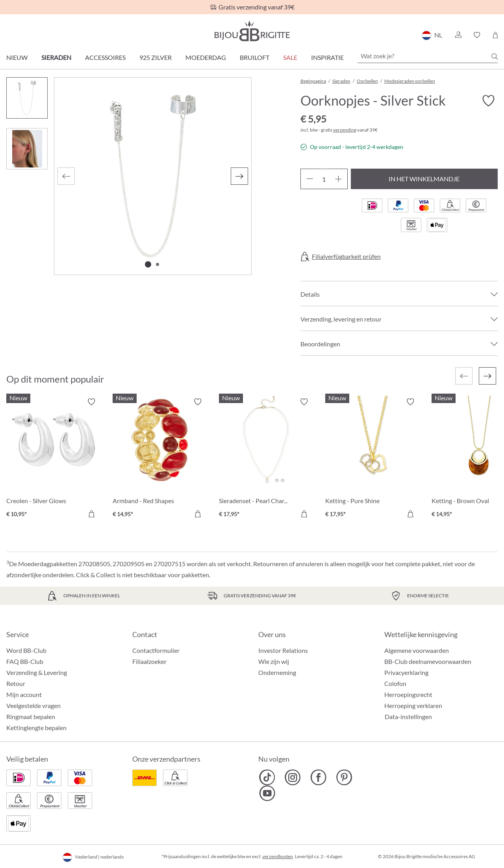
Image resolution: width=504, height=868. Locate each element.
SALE (290, 57)
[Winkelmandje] (495, 35)
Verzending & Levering (37, 672)
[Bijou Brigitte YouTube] (267, 793)
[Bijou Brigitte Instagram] (293, 777)
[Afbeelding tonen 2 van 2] (157, 264)
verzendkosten (278, 856)
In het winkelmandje (424, 179)
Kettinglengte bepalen (36, 728)
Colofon (395, 683)
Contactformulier (156, 650)
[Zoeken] (495, 56)
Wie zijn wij (274, 661)
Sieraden (56, 57)
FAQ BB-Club (25, 661)
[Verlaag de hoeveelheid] (310, 179)
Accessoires (105, 57)
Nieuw (17, 57)
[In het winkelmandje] (91, 514)
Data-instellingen (408, 717)
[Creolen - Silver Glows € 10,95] (54, 459)
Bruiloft (255, 57)
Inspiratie (327, 57)
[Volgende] (239, 176)
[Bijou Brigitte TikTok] (267, 777)
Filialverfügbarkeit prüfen (346, 256)
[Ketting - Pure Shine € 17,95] (372, 459)
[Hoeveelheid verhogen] (338, 179)
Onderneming (277, 672)
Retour (16, 683)
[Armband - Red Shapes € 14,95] (160, 459)
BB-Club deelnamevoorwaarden (428, 661)
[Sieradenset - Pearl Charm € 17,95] (266, 459)
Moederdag (206, 57)
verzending (345, 130)
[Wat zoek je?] (428, 56)
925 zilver (156, 57)
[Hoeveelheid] (324, 179)
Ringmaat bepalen (31, 717)
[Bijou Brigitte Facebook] (318, 777)
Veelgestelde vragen (33, 705)
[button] (458, 35)
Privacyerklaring (406, 672)
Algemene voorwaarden (417, 650)
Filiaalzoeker (149, 661)
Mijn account (24, 694)
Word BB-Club (26, 650)
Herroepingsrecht (408, 694)
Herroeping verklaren (413, 705)
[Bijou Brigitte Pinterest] (344, 777)
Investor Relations (283, 650)
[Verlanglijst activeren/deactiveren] (488, 101)
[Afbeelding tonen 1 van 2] (148, 264)
